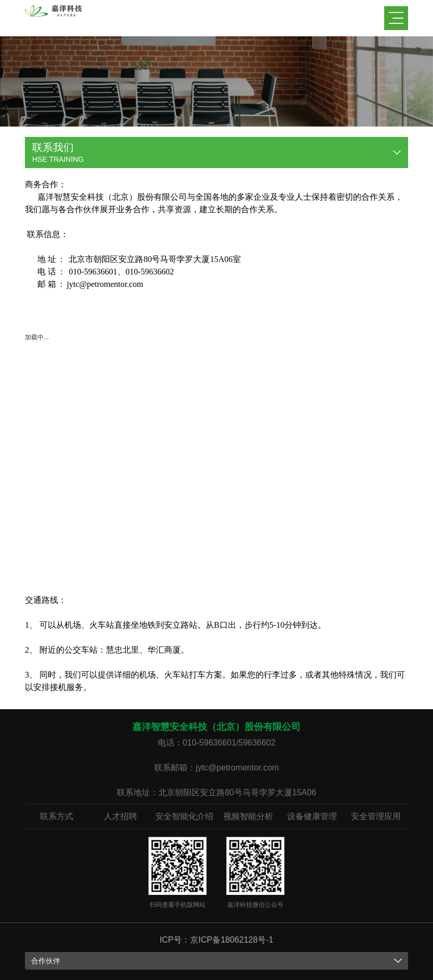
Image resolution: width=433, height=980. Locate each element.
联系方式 (57, 816)
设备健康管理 (312, 816)
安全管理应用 (376, 816)
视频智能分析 (248, 816)
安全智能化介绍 (184, 816)
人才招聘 (120, 816)
